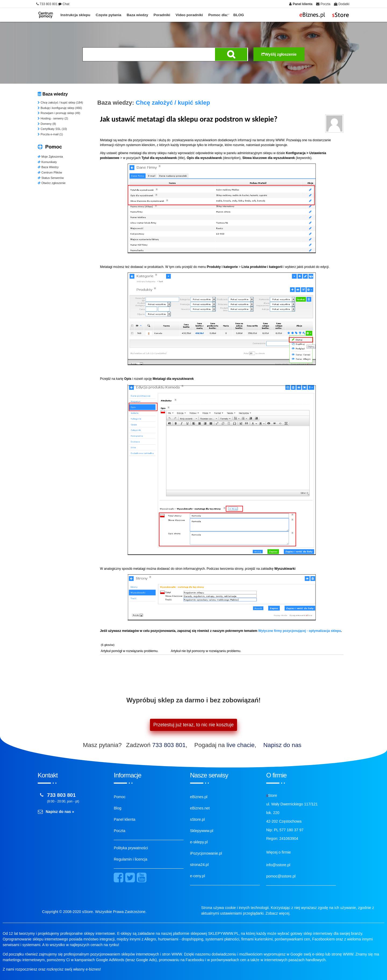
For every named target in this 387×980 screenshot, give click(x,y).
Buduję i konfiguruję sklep (60, 108)
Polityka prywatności (131, 848)
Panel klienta (124, 819)
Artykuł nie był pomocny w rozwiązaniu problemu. (206, 651)
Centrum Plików (50, 172)
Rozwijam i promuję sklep (59, 113)
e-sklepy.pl (199, 842)
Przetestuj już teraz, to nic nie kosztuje (193, 725)
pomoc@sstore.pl (281, 876)
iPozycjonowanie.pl (206, 853)
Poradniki (162, 15)
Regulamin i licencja (130, 859)
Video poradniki (189, 15)
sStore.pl (197, 819)
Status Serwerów (51, 178)
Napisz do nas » (60, 812)
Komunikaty (47, 162)
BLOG (239, 15)
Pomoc (120, 797)
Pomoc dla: (218, 15)
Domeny (47, 124)
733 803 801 (169, 745)
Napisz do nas (282, 745)
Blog (117, 808)
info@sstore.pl (278, 865)
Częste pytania (108, 15)
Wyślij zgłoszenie (279, 54)
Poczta (119, 831)
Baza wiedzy (137, 15)
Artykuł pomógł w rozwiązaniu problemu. (130, 651)
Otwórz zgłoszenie (52, 183)
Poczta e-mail (50, 134)
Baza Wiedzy (48, 167)
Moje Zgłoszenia (50, 157)
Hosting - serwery (53, 118)
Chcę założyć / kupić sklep (60, 102)
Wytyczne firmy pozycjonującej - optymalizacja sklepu (300, 631)
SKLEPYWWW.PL (223, 933)
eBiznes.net (200, 808)
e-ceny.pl (198, 876)
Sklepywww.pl (202, 831)
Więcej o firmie (278, 852)
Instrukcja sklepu (75, 15)
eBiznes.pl (199, 797)
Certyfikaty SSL (52, 129)
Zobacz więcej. (278, 913)
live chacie (241, 745)
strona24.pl (199, 865)
